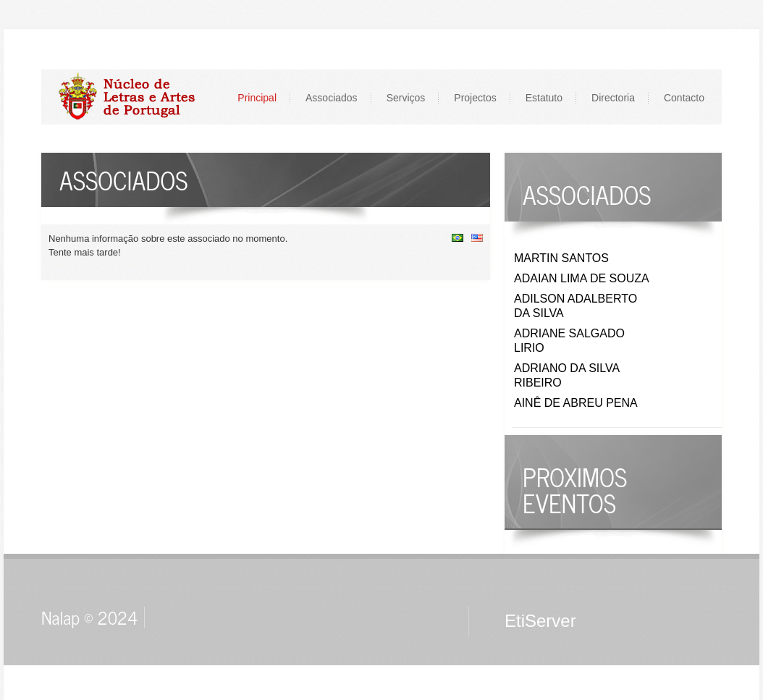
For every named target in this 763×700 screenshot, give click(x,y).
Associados (332, 98)
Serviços (406, 98)
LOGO (134, 97)
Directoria (613, 98)
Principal (257, 98)
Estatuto (544, 98)
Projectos (475, 98)
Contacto (684, 98)
